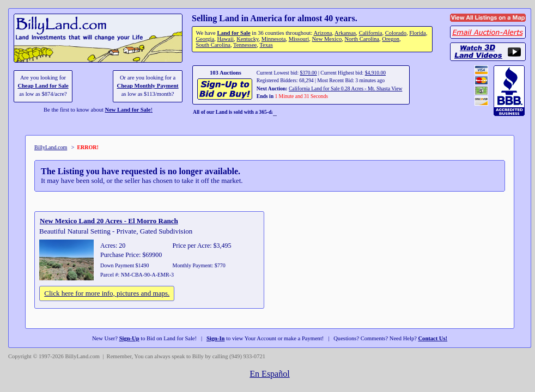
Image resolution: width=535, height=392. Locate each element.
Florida (417, 33)
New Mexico (327, 39)
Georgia (205, 39)
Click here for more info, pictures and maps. (107, 293)
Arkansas (345, 33)
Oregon (391, 39)
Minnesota (274, 39)
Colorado (396, 33)
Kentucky (247, 39)
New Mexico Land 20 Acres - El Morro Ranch (109, 221)
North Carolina (362, 39)
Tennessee (245, 45)
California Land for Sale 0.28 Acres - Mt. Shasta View (345, 88)
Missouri (299, 39)
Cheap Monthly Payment (148, 86)
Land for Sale (233, 33)
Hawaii (225, 39)
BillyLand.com (51, 147)
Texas (266, 45)
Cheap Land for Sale (43, 86)
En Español (269, 374)
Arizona (323, 33)
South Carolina (213, 45)
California (371, 33)
